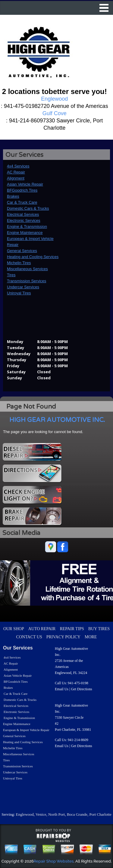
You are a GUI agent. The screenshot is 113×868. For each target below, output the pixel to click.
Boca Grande (77, 814)
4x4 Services (18, 166)
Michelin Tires (19, 263)
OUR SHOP (14, 629)
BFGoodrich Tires (22, 190)
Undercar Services (23, 287)
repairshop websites (53, 838)
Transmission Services (27, 281)
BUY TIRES (99, 629)
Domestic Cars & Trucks (28, 208)
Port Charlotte (100, 814)
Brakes (13, 196)
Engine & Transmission (27, 227)
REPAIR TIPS (72, 629)
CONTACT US (29, 637)
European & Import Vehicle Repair (26, 730)
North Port (56, 814)
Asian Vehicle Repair (25, 184)
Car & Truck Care (22, 202)
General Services (22, 251)
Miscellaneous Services (27, 269)
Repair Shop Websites (54, 861)
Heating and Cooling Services (33, 257)
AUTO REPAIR (42, 629)
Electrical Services (23, 214)
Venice (41, 814)
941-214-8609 (78, 740)
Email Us (62, 689)
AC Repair (16, 172)
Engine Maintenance (25, 233)
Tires (11, 275)
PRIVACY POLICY (63, 637)
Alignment (16, 178)
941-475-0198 (78, 683)
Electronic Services (24, 220)
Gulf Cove (55, 113)
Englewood (25, 814)
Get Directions (81, 689)
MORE (91, 637)
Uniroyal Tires (19, 293)
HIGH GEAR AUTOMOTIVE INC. (57, 420)
